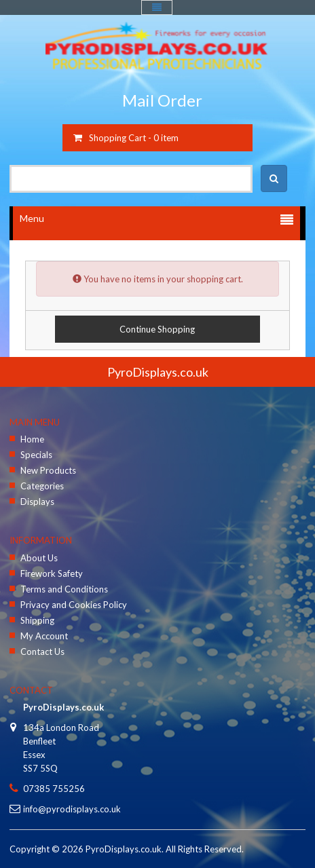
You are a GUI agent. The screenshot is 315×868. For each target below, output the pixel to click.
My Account (44, 636)
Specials (36, 455)
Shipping (37, 620)
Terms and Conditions (64, 589)
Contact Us (42, 652)
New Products (48, 470)
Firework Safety (52, 573)
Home (32, 439)
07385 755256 (54, 789)
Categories (42, 486)
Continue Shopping (157, 329)
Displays (37, 502)
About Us (39, 558)
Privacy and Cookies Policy (74, 605)
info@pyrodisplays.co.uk (72, 809)
